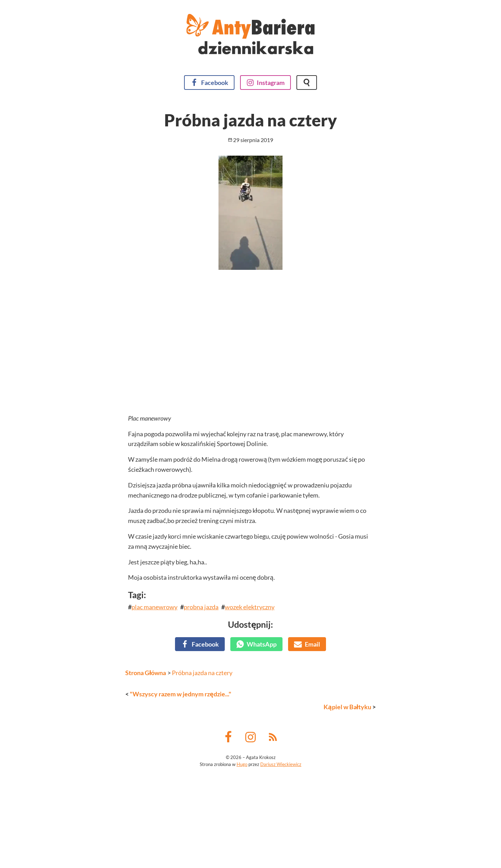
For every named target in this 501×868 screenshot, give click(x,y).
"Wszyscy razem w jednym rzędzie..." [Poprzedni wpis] (181, 808)
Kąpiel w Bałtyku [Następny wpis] (347, 821)
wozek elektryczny (250, 721)
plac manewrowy (154, 721)
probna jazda (201, 721)
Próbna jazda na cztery (202, 787)
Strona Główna (146, 787)
